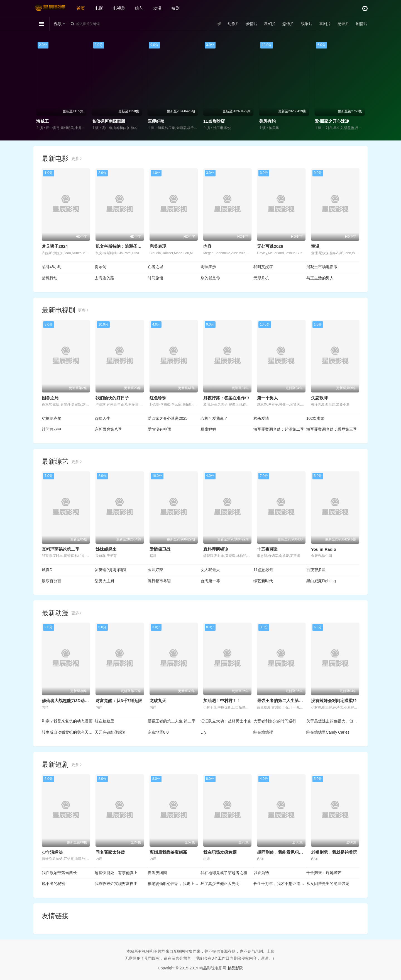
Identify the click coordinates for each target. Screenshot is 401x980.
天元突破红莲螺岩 (110, 732)
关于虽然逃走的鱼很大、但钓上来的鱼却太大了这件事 (333, 721)
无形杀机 (261, 278)
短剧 (175, 8)
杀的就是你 (210, 278)
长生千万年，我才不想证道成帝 (280, 884)
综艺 (139, 8)
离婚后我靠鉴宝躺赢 (168, 852)
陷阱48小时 (52, 267)
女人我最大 (210, 570)
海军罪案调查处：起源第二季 (279, 429)
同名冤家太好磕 (110, 852)
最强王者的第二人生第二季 (282, 701)
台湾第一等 (210, 581)
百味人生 (102, 418)
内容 (207, 246)
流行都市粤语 (159, 581)
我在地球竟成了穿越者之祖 (224, 873)
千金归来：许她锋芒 (324, 873)
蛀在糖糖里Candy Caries (328, 732)
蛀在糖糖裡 (263, 732)
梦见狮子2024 (55, 246)
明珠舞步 (208, 267)
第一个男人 (267, 398)
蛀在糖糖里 (104, 721)
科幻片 (270, 24)
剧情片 (362, 24)
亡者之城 (155, 267)
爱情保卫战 (160, 549)
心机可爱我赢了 (214, 418)
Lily (203, 732)
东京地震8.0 (158, 732)
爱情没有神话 (159, 429)
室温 (315, 246)
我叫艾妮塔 (263, 267)
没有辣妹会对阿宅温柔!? (334, 701)
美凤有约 (267, 121)
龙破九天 (158, 701)
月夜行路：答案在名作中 (226, 398)
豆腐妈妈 (208, 429)
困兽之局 (50, 398)
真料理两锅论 (216, 549)
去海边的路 (104, 278)
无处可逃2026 (270, 246)
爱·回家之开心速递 (332, 121)
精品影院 (235, 968)
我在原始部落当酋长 (59, 873)
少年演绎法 (52, 852)
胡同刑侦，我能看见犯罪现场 (284, 852)
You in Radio (324, 549)
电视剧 (119, 8)
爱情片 (252, 24)
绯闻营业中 (52, 429)
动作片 (233, 24)
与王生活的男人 (320, 278)
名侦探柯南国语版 (109, 121)
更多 (76, 159)
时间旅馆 (155, 278)
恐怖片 (288, 24)
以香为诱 (261, 873)
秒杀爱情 (261, 418)
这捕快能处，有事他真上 (116, 873)
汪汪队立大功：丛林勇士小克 (226, 721)
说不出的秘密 (53, 884)
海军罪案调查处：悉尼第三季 (332, 429)
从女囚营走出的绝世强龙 (328, 884)
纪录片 (343, 24)
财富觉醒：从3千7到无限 (119, 701)
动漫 (157, 8)
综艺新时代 (263, 581)
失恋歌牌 (319, 398)
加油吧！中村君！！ (222, 701)
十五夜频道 (267, 549)
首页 (81, 8)
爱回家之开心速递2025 (168, 418)
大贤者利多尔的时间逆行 (275, 721)
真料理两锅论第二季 (61, 549)
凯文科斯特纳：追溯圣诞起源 (123, 246)
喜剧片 (325, 24)
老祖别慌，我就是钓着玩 (334, 852)
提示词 (101, 267)
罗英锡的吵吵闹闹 (110, 570)
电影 (99, 8)
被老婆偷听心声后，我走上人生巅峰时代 (174, 884)
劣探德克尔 (52, 418)
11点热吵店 (214, 121)
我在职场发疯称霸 (220, 852)
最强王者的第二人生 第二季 (172, 721)
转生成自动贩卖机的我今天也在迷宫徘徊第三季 (68, 732)
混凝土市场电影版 (322, 267)
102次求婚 (315, 418)
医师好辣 (156, 121)
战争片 (307, 24)
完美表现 (158, 246)
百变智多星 (316, 570)
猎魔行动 (50, 278)
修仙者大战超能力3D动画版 (67, 701)
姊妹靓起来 (106, 549)
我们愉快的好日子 (112, 398)
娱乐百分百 (52, 581)
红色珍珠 (158, 398)
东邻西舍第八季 (108, 429)
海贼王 (42, 121)
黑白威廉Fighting (321, 581)
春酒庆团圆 (157, 873)
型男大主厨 (104, 581)
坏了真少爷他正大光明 (220, 884)
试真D (47, 570)
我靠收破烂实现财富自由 (116, 884)
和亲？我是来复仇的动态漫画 (67, 721)
